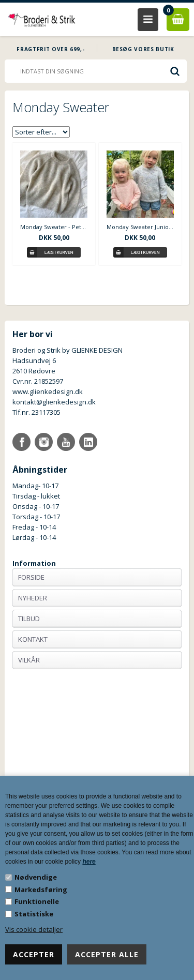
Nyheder (33, 598)
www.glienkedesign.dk (48, 391)
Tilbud (29, 619)
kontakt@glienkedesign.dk (54, 402)
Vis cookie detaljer (34, 929)
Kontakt (33, 639)
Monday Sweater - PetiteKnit (54, 227)
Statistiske (34, 914)
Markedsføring (41, 889)
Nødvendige (36, 877)
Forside (31, 577)
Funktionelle (37, 901)
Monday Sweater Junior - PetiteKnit (140, 227)
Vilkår (29, 660)
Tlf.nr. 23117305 (36, 412)
